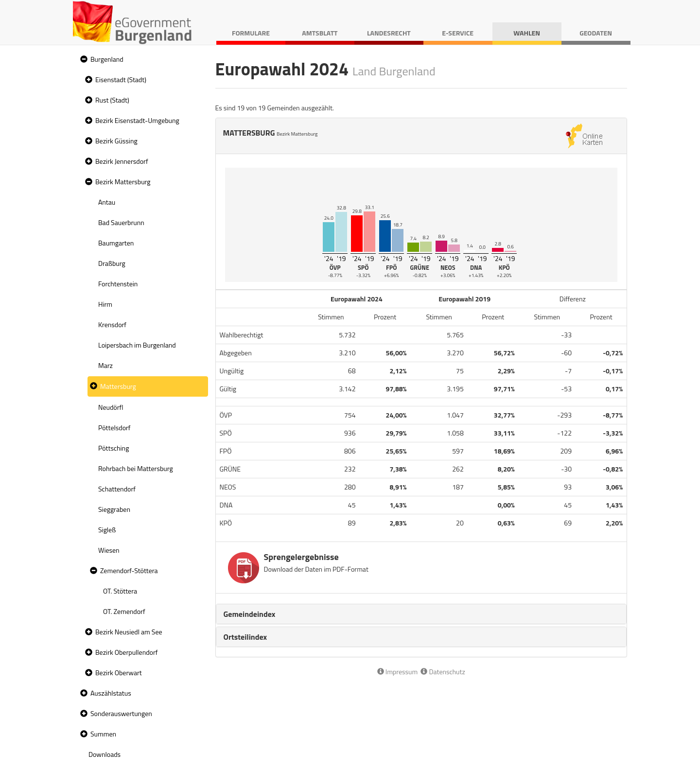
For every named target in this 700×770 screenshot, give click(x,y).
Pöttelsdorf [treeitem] (114, 428)
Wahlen (527, 33)
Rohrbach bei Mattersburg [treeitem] (136, 468)
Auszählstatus (111, 693)
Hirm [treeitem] (105, 304)
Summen (103, 734)
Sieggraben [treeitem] (114, 509)
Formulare (251, 33)
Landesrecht (389, 33)
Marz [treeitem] (105, 365)
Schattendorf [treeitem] (117, 489)
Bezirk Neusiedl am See (129, 632)
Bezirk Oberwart (119, 673)
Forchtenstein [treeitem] (118, 284)
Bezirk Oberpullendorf (126, 652)
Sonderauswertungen (121, 713)
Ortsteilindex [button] (245, 637)
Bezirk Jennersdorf (122, 161)
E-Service (458, 33)
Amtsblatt (320, 33)
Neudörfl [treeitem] (111, 407)
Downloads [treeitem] (105, 754)
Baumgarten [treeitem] (116, 243)
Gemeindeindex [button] (250, 614)
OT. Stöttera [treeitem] (120, 591)
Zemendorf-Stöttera (129, 570)
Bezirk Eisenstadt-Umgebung (137, 120)
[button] (83, 60)
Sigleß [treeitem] (107, 530)
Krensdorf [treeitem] (112, 324)
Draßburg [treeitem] (112, 263)
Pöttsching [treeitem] (114, 448)
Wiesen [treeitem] (109, 550)
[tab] (421, 614)
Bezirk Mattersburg (123, 182)
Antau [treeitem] (107, 202)
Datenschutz (443, 672)
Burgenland (107, 59)
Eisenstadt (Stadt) (121, 79)
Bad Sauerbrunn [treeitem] (121, 222)
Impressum (398, 672)
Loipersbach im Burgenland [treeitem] (137, 345)
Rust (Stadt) (112, 100)
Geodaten (596, 33)
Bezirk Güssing (116, 141)
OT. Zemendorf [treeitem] (124, 611)
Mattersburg (118, 386)
